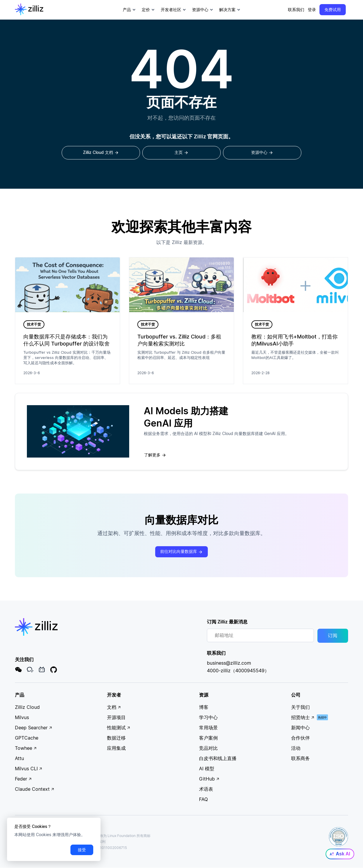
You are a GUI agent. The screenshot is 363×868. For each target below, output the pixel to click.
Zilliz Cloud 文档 (101, 153)
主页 (181, 153)
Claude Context (35, 789)
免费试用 (333, 10)
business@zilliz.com (229, 663)
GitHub (209, 779)
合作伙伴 (300, 738)
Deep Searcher (34, 728)
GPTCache (27, 738)
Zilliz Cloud (27, 707)
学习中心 (208, 718)
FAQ (203, 800)
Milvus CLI (29, 769)
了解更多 (155, 455)
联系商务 (300, 759)
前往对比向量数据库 (181, 552)
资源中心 (262, 153)
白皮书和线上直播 (218, 759)
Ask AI (340, 854)
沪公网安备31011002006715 (101, 848)
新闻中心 (300, 728)
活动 (296, 748)
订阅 (333, 636)
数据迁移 (116, 738)
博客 (204, 707)
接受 (82, 850)
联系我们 (296, 10)
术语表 (206, 789)
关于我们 (300, 707)
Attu (19, 759)
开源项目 (116, 718)
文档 (114, 707)
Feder (23, 779)
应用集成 (116, 748)
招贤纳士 (303, 718)
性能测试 (119, 728)
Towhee (26, 748)
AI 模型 (207, 769)
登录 (312, 10)
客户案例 (208, 738)
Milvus (22, 718)
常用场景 (208, 728)
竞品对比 (208, 748)
